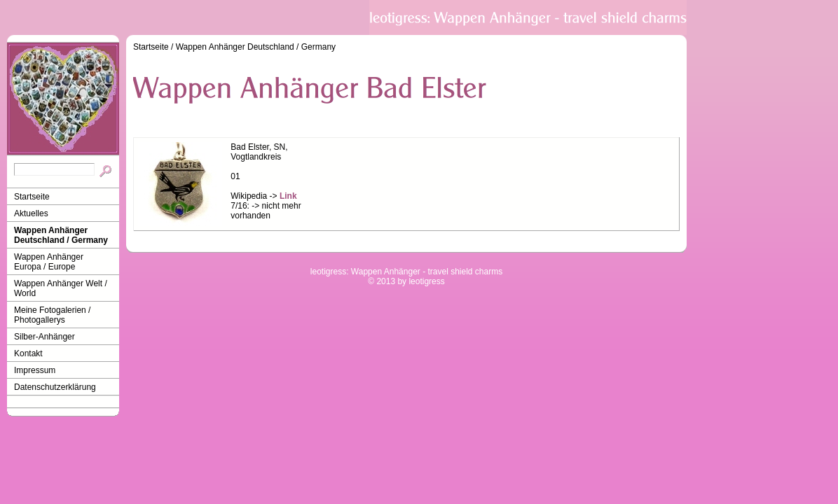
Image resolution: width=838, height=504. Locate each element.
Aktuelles (31, 213)
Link (288, 196)
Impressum (35, 370)
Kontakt (28, 353)
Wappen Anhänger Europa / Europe (49, 262)
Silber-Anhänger (44, 337)
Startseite (32, 197)
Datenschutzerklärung (55, 387)
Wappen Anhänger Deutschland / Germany (61, 235)
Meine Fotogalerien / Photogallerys (52, 315)
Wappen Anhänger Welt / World (61, 288)
